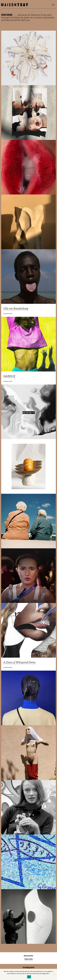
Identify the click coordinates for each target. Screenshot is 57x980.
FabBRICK (9, 376)
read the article (8, 314)
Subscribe (29, 959)
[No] (54, 974)
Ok (29, 977)
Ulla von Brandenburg (16, 308)
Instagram (28, 968)
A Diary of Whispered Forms (19, 662)
